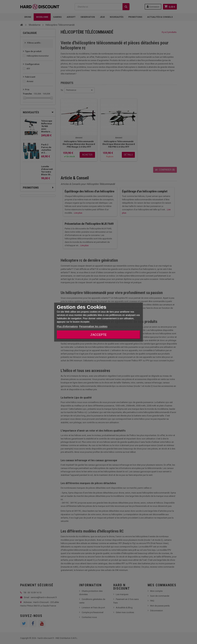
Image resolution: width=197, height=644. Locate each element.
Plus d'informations (67, 326)
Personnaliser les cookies (93, 326)
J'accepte (98, 335)
